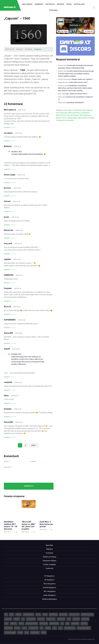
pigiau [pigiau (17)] (48, 628)
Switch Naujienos (49, 588)
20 (16, 532)
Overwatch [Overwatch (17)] (33, 628)
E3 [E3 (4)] (23, 619)
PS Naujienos (49, 580)
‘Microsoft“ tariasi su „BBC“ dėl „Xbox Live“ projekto (29, 525)
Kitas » (34, 445)
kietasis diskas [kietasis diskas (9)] (32, 623)
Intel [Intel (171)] (21, 623)
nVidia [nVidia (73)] (17, 628)
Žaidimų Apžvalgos (49, 599)
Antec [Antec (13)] (18, 614)
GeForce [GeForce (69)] (85, 619)
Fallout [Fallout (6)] (41, 619)
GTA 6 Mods (87, 110)
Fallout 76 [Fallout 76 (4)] (51, 619)
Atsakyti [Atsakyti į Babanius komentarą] (7, 169)
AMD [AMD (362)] (12, 614)
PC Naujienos (49, 576)
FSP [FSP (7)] (69, 619)
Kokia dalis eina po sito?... (79, 82)
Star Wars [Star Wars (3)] (35, 632)
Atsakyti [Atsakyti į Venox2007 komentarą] (7, 438)
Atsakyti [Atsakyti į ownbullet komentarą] (7, 390)
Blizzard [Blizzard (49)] (63, 614)
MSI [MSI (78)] (67, 623)
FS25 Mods (77, 110)
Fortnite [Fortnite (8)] (61, 619)
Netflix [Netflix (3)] (84, 623)
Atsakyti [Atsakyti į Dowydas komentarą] (7, 301)
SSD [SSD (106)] (27, 632)
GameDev (39, 4)
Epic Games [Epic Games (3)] (31, 619)
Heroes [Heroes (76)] (14, 623)
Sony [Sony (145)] (20, 632)
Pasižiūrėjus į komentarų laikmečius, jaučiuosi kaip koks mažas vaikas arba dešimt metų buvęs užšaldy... (75, 88)
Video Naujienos (50, 595)
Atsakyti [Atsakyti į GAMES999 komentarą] (7, 283)
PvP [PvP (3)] (61, 628)
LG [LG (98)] (62, 623)
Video (69, 4)
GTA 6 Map (67, 110)
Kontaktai (49, 553)
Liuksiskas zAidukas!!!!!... (76, 103)
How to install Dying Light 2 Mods (74, 118)
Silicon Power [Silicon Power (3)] (10, 632)
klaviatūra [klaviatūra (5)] (54, 623)
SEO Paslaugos (62, 113)
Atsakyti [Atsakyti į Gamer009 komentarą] (7, 343)
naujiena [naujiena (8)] (75, 623)
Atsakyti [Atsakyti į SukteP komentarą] (7, 377)
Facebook (49, 568)
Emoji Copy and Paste (70, 115)
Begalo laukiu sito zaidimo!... (83, 79)
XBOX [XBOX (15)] (44, 632)
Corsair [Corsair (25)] (8, 619)
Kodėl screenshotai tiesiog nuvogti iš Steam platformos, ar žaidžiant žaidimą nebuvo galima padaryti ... (76, 74)
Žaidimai (53, 10)
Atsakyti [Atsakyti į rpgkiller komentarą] (7, 270)
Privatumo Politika (49, 561)
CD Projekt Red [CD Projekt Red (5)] (87, 614)
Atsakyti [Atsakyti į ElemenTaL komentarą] (7, 238)
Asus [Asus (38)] (38, 614)
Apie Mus (49, 545)
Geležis (61, 4)
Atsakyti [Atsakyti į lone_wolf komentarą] (7, 254)
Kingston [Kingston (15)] (44, 623)
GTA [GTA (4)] (6, 623)
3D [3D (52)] (6, 614)
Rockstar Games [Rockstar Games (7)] (84, 628)
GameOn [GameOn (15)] (76, 619)
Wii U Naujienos (50, 591)
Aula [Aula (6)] (45, 614)
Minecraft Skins (75, 113)
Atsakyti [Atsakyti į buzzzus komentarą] (7, 196)
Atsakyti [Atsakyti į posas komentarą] (7, 225)
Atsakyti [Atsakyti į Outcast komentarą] (7, 212)
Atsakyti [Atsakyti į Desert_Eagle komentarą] (7, 183)
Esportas (50, 4)
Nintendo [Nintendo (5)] (9, 628)
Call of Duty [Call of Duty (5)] (74, 614)
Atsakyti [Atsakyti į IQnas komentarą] (7, 403)
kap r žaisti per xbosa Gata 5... (77, 94)
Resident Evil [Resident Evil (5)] (70, 628)
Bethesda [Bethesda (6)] (53, 614)
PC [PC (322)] (42, 628)
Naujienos (27, 4)
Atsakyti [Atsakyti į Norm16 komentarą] (7, 314)
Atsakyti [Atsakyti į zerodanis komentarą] (7, 141)
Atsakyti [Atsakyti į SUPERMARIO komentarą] (7, 328)
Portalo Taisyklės (50, 564)
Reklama (50, 549)
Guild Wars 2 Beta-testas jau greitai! (46, 524)
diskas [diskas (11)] (17, 619)
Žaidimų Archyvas (50, 557)
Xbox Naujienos (49, 584)
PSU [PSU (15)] (55, 628)
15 (34, 532)
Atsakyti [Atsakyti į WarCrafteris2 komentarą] (7, 128)
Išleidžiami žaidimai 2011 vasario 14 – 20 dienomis (11, 525)
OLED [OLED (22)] (24, 628)
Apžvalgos (79, 4)
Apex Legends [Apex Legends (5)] (29, 614)
